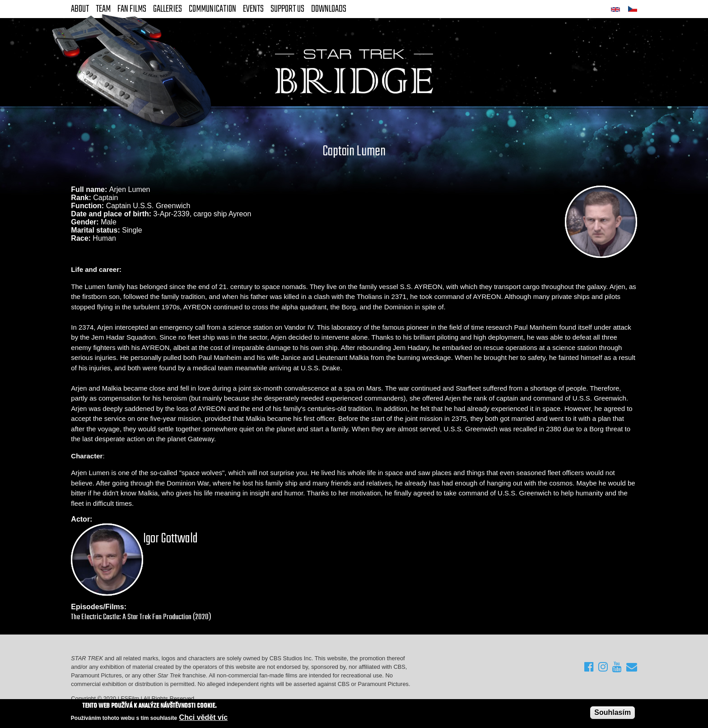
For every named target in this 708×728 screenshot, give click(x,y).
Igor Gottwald (170, 539)
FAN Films (132, 9)
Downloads (329, 9)
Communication (212, 9)
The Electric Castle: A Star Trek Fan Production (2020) (141, 617)
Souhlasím (613, 713)
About (80, 9)
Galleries (168, 9)
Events (253, 9)
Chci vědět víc (204, 718)
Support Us (287, 9)
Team (103, 9)
